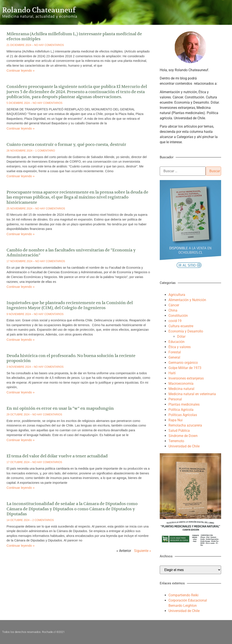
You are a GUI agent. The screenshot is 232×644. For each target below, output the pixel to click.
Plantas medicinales (184, 404)
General (174, 357)
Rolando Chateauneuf (39, 10)
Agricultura (177, 295)
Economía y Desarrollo (186, 331)
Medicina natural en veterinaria (192, 394)
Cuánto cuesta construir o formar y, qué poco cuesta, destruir (66, 144)
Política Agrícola (181, 410)
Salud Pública (179, 431)
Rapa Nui (176, 420)
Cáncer (174, 305)
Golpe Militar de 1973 (185, 368)
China (173, 310)
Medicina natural (181, 389)
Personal (175, 399)
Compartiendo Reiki (183, 595)
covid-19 (175, 321)
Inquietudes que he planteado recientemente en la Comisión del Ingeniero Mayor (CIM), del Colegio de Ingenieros (70, 305)
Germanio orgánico (183, 363)
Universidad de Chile (184, 446)
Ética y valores (180, 347)
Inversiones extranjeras (186, 378)
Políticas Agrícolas (183, 415)
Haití (172, 373)
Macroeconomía (181, 384)
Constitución (178, 316)
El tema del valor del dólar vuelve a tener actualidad (57, 456)
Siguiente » (143, 551)
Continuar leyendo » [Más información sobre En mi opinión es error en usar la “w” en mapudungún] (21, 440)
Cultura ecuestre (181, 326)
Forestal (175, 352)
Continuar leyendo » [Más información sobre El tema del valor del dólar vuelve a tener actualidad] (21, 488)
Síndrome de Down (183, 436)
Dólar (181, 336)
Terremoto (176, 441)
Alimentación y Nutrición (187, 300)
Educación (177, 342)
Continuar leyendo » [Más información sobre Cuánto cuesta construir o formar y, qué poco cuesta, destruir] (21, 176)
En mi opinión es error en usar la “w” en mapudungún (60, 408)
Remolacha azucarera (185, 425)
